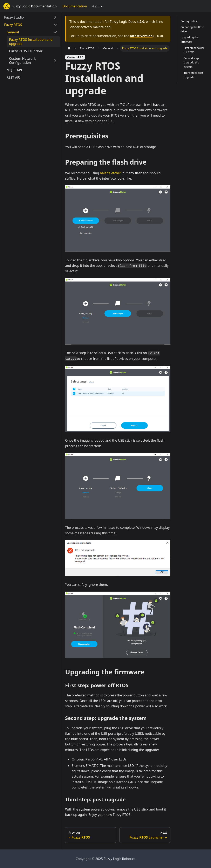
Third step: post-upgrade (194, 75)
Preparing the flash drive (192, 29)
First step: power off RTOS (194, 50)
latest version (141, 36)
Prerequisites (189, 21)
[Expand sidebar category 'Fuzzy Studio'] (55, 17)
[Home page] (69, 48)
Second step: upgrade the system (192, 62)
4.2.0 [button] (96, 6)
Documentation (75, 6)
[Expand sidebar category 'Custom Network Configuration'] (55, 61)
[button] (32, 32)
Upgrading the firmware (189, 39)
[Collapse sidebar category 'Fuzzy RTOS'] (55, 25)
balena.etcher (110, 173)
